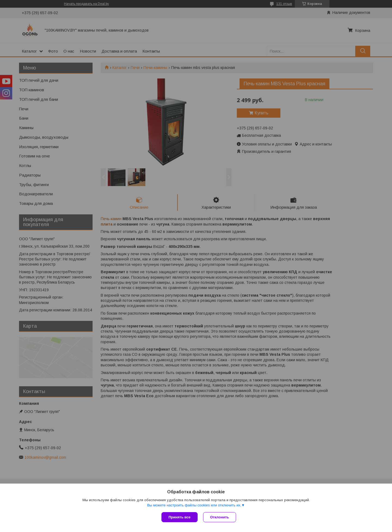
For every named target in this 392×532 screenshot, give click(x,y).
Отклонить (220, 517)
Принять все (180, 517)
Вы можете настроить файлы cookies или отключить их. (194, 505)
